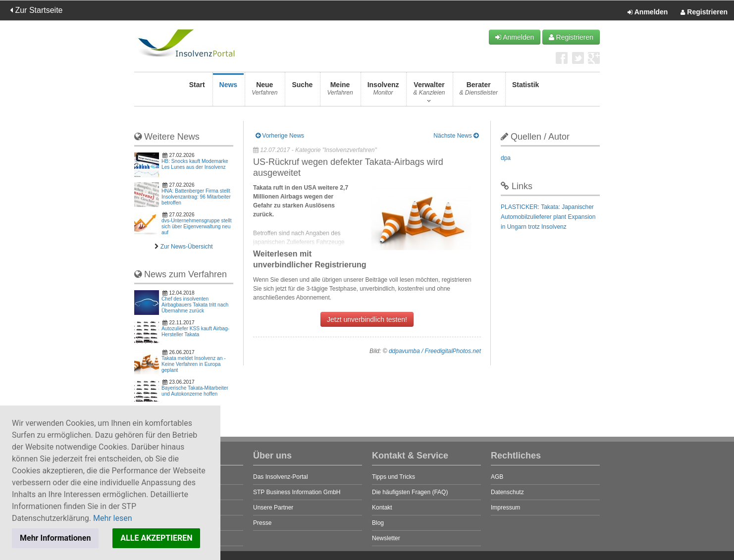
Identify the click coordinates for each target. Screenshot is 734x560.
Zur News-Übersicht (187, 247)
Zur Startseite (36, 10)
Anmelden (648, 12)
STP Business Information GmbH (297, 492)
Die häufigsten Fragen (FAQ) (410, 492)
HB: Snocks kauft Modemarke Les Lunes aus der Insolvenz (195, 164)
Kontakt (382, 508)
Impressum (505, 508)
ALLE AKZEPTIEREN (156, 538)
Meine (340, 91)
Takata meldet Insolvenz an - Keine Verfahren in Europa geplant (194, 364)
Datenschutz (507, 492)
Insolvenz (383, 91)
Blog (378, 523)
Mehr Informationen (55, 538)
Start (197, 91)
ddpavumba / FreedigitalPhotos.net (435, 351)
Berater (479, 91)
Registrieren (704, 12)
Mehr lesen (113, 518)
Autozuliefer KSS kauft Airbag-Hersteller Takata (195, 331)
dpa (506, 158)
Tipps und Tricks (393, 477)
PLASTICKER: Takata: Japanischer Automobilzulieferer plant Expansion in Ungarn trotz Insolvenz (548, 217)
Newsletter (386, 538)
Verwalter (429, 91)
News (229, 91)
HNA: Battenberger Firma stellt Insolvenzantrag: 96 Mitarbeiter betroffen (196, 197)
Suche (302, 91)
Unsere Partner (273, 508)
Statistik (525, 91)
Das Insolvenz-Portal (281, 477)
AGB (497, 477)
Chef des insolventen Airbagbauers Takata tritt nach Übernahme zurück (195, 305)
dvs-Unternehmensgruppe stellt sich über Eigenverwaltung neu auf (197, 227)
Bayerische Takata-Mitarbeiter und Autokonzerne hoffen (195, 391)
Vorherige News (280, 136)
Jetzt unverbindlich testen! (367, 319)
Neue (264, 91)
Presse (262, 523)
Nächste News (456, 136)
